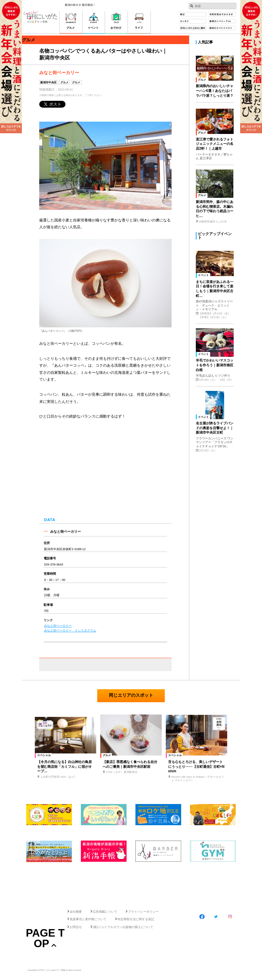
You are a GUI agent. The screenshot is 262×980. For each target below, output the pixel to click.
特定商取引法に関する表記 (136, 919)
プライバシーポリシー (143, 912)
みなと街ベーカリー (58, 626)
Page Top (45, 938)
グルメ (64, 83)
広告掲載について (105, 912)
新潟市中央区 (48, 83)
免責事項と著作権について (88, 919)
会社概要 (76, 912)
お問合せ (76, 927)
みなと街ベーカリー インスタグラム (70, 630)
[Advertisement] (131, 884)
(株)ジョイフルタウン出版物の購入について (123, 927)
